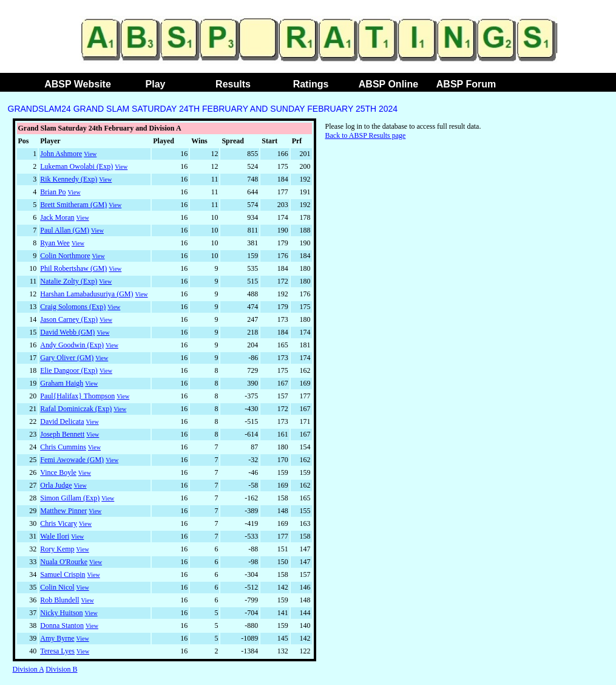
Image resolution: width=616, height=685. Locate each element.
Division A (29, 669)
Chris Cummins (63, 447)
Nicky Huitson (61, 613)
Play (156, 84)
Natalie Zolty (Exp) (69, 281)
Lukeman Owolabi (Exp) (76, 166)
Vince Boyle (58, 472)
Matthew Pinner (63, 511)
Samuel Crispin (63, 574)
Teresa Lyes (57, 651)
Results (233, 84)
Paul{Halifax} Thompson (77, 396)
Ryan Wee (55, 243)
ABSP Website (78, 84)
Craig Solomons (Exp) (73, 307)
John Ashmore (61, 154)
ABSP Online (388, 84)
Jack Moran (57, 217)
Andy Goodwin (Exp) (72, 345)
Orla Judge (56, 485)
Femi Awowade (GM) (72, 460)
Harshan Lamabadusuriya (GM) (86, 294)
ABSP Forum (466, 84)
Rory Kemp (57, 549)
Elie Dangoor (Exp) (69, 370)
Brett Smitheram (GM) (73, 205)
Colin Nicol (57, 587)
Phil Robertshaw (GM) (73, 268)
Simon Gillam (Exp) (70, 498)
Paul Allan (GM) (65, 230)
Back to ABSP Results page (366, 135)
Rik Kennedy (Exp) (69, 179)
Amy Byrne (57, 638)
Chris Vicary (59, 523)
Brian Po (53, 192)
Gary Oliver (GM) (67, 358)
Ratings (311, 84)
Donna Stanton (62, 625)
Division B (61, 669)
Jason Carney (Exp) (69, 319)
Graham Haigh (62, 383)
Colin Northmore (65, 256)
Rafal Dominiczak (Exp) (76, 409)
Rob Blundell (59, 600)
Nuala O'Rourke (64, 562)
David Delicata (62, 421)
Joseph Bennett (62, 434)
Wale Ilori (55, 536)
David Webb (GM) (67, 332)
